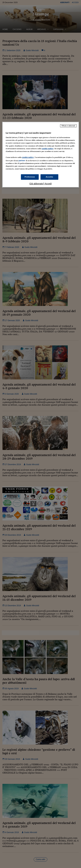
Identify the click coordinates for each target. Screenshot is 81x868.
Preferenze (30, 177)
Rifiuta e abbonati (68, 126)
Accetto (49, 177)
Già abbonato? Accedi (41, 184)
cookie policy (48, 149)
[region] (41, 155)
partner (22, 160)
